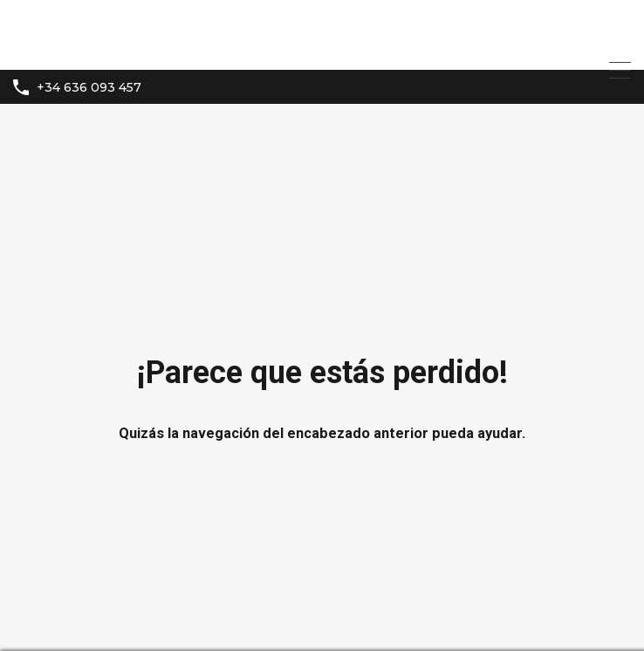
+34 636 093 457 (89, 88)
